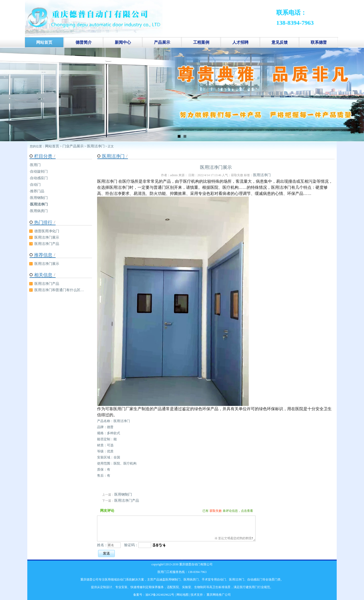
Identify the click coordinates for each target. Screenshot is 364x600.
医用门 (35, 165)
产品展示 (162, 42)
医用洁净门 (96, 146)
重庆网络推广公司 (218, 595)
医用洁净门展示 (47, 237)
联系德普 (319, 42)
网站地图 (183, 595)
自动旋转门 (39, 171)
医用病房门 (39, 211)
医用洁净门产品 (127, 501)
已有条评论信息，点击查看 (228, 511)
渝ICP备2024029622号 (160, 595)
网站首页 (52, 146)
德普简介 (84, 42)
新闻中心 (123, 42)
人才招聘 (240, 42)
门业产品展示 (73, 146)
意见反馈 (280, 42)
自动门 (35, 185)
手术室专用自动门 (214, 580)
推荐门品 (37, 191)
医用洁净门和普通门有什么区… (59, 290)
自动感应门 (39, 178)
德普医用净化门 (47, 231)
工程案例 (201, 42)
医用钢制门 (123, 494)
